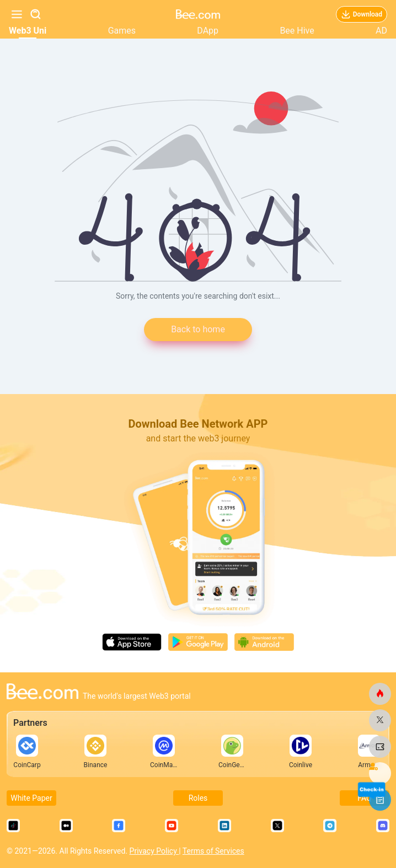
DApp (208, 31)
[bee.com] (380, 694)
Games (122, 31)
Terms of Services (213, 851)
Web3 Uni (28, 31)
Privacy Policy (154, 851)
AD (381, 31)
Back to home (198, 329)
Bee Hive (297, 31)
